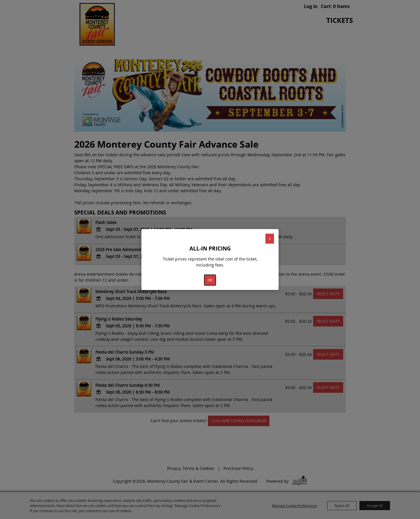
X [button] (270, 239)
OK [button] (210, 280)
